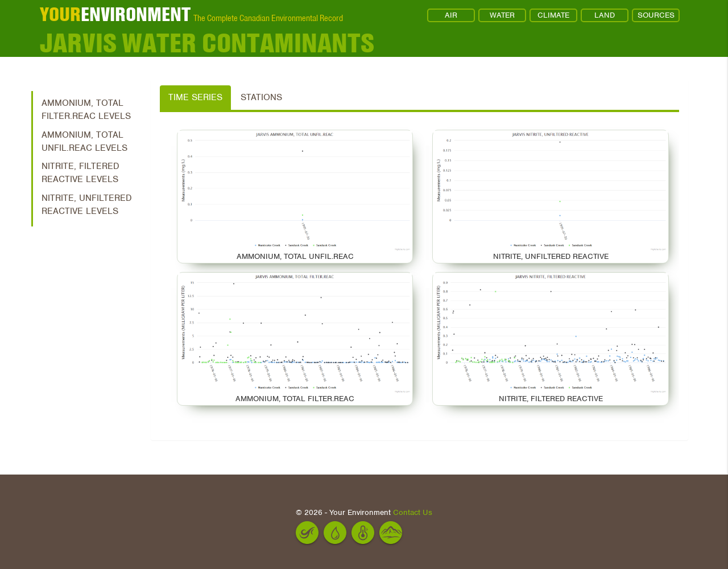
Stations (261, 97)
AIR (451, 15)
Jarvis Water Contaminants (207, 43)
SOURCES (656, 15)
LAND (605, 15)
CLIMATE (553, 15)
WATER (502, 15)
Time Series (195, 97)
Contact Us (413, 512)
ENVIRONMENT (115, 14)
